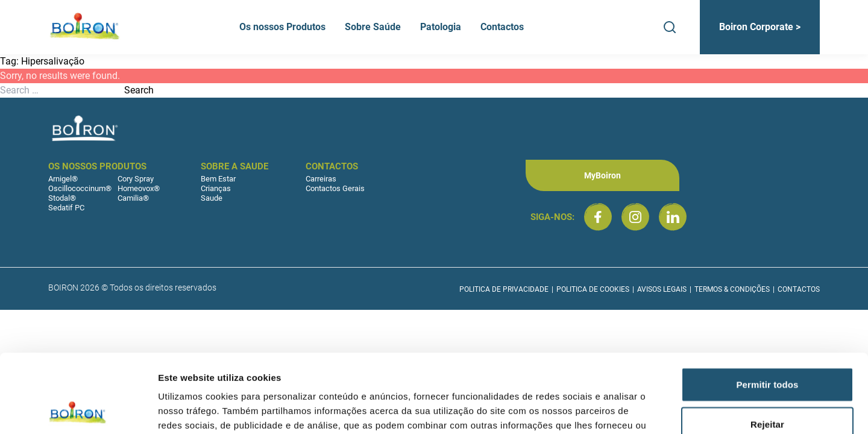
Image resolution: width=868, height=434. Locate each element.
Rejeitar (767, 346)
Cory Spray (136, 179)
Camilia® (133, 198)
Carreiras (321, 179)
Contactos (502, 27)
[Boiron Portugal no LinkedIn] (673, 217)
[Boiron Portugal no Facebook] (598, 217)
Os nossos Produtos (282, 27)
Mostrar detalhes (662, 410)
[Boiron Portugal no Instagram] (635, 217)
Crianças (216, 188)
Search (139, 90)
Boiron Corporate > (760, 27)
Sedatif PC (66, 208)
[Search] (670, 27)
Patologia (441, 27)
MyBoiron (602, 175)
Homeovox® (139, 188)
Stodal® (62, 198)
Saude (212, 198)
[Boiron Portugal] (86, 27)
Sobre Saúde (373, 27)
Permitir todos (767, 306)
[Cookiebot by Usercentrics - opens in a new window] (78, 410)
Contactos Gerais (335, 188)
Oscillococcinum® (80, 188)
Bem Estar (218, 179)
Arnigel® (63, 179)
